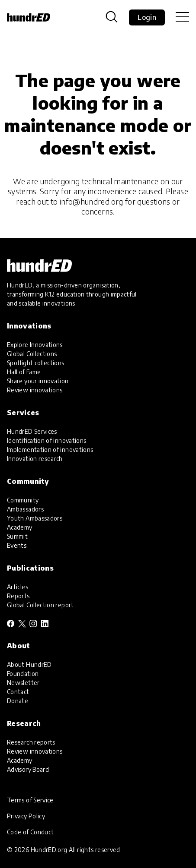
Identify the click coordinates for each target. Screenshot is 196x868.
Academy (20, 527)
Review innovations (35, 390)
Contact (18, 692)
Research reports (31, 742)
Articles (18, 587)
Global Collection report (40, 605)
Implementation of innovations (50, 450)
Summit (17, 536)
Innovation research (35, 459)
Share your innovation (38, 381)
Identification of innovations (47, 440)
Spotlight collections (36, 363)
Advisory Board (28, 769)
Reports (18, 596)
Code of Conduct (30, 832)
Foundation (23, 674)
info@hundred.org (92, 201)
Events (17, 545)
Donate (18, 701)
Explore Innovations (35, 345)
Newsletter (23, 683)
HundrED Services (32, 431)
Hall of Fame (24, 372)
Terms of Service (30, 800)
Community (23, 500)
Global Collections (32, 354)
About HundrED (29, 664)
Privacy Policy (26, 816)
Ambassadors (25, 509)
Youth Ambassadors (35, 518)
